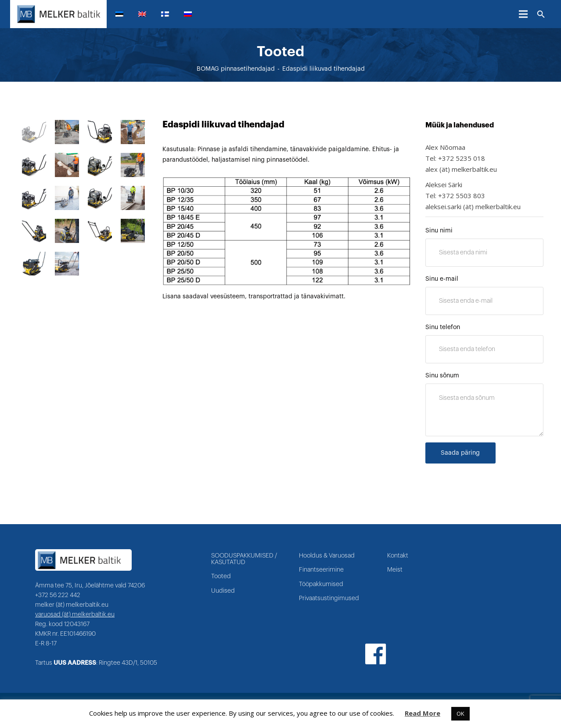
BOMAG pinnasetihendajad (236, 69)
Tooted (221, 576)
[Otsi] (541, 14)
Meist (395, 570)
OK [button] (460, 714)
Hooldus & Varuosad (327, 556)
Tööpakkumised (321, 584)
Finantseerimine (321, 570)
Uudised (223, 591)
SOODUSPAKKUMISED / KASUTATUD (244, 559)
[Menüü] (523, 14)
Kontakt (398, 556)
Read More (423, 713)
